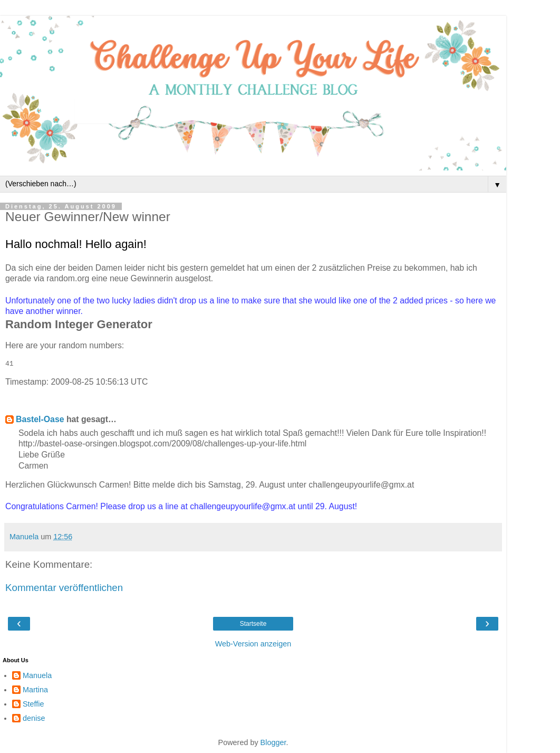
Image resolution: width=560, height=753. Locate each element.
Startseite (253, 624)
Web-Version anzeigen (253, 644)
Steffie (33, 704)
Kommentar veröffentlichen (64, 588)
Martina (35, 690)
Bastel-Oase (40, 419)
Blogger (273, 742)
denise (34, 718)
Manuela (37, 675)
